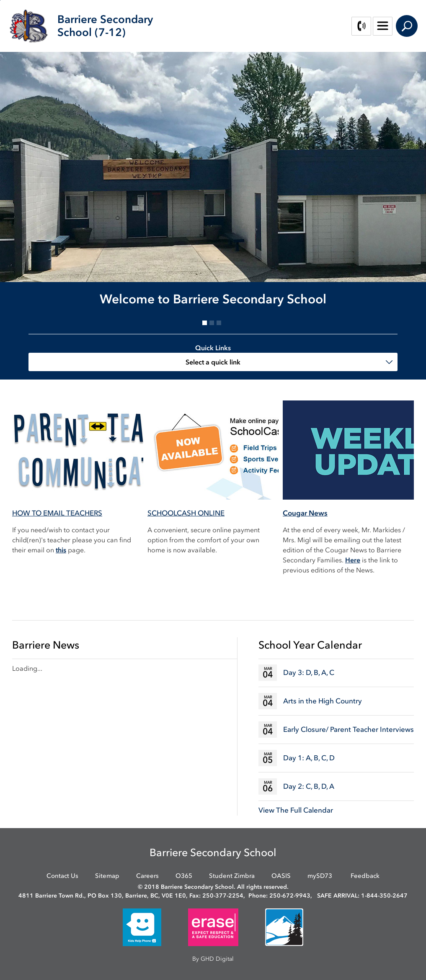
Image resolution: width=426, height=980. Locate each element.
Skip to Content (0, 0)
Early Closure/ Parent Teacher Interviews (349, 729)
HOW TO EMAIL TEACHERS (57, 513)
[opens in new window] (142, 927)
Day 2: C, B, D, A (309, 786)
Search (407, 26)
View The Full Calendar (296, 810)
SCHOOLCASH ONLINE (186, 513)
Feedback (365, 876)
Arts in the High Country (323, 701)
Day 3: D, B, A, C (309, 672)
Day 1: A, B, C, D (309, 758)
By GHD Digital (213, 959)
